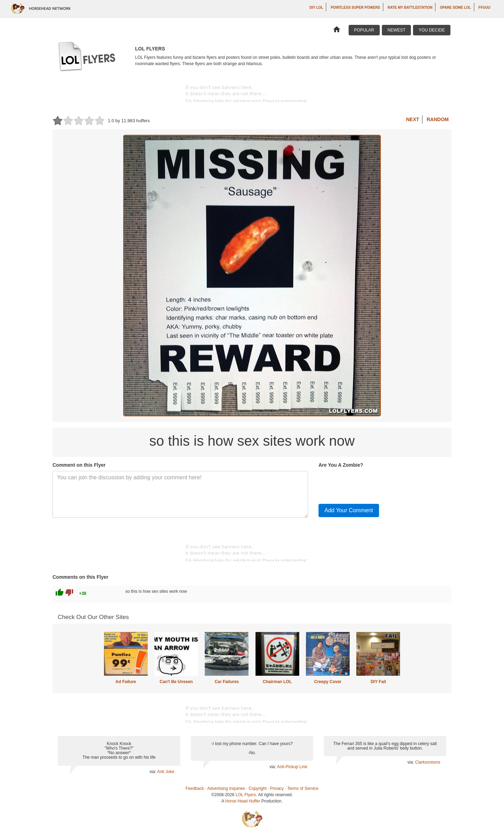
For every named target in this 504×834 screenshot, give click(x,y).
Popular (364, 30)
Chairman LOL (277, 682)
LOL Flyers (246, 795)
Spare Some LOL (456, 8)
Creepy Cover (328, 682)
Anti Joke (166, 772)
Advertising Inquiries (226, 788)
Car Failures (227, 682)
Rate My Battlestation (410, 8)
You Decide (432, 30)
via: (153, 772)
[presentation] (372, 485)
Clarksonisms (428, 762)
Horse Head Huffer (243, 801)
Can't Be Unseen (176, 682)
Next (412, 119)
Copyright (257, 788)
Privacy (277, 788)
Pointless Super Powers (355, 8)
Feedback (195, 788)
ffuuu (484, 8)
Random (438, 119)
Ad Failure (126, 682)
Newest (396, 30)
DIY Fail (378, 682)
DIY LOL (316, 8)
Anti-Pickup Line (292, 767)
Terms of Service (303, 788)
